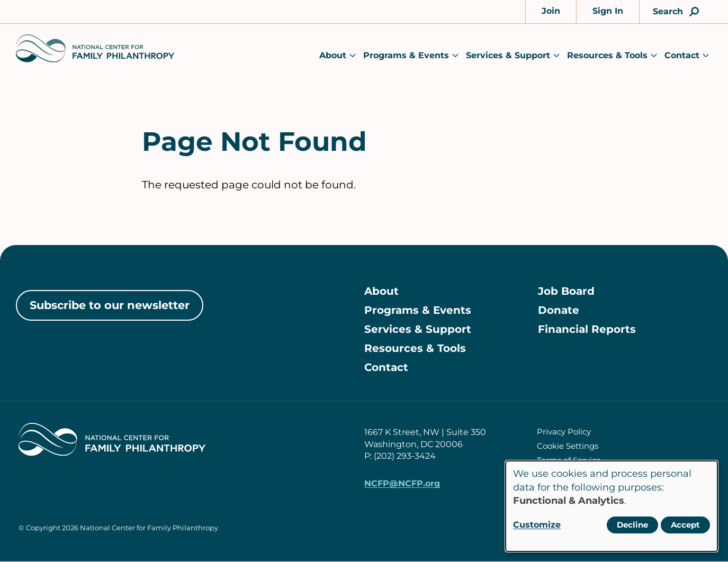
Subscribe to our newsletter (110, 305)
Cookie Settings (568, 446)
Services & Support (508, 55)
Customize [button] (537, 525)
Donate (559, 311)
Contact (682, 55)
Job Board (566, 292)
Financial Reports (587, 330)
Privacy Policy (564, 432)
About (333, 55)
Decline (632, 525)
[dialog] (612, 506)
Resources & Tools (607, 55)
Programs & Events (406, 55)
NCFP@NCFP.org (402, 484)
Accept (685, 525)
